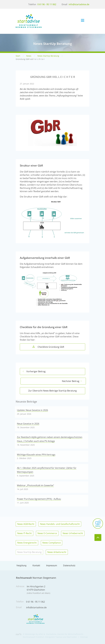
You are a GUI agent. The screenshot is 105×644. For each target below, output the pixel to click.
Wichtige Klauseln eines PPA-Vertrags (36, 455)
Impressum (52, 566)
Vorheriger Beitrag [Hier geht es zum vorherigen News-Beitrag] (36, 371)
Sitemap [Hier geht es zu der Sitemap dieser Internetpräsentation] (84, 637)
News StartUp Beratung (48, 56)
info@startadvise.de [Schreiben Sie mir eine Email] (79, 4)
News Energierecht (27, 543)
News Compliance (52, 543)
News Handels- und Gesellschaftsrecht (60, 524)
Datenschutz (69, 566)
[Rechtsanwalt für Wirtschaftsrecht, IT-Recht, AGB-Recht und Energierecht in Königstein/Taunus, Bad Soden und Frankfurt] (29, 27)
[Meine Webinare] (98, 524)
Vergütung (21, 566)
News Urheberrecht (73, 533)
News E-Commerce (47, 533)
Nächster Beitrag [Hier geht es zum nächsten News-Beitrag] (71, 381)
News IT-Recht (24, 533)
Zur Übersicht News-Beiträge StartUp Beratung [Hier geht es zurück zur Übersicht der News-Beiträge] (52, 391)
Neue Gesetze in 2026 (28, 424)
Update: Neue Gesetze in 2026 (32, 410)
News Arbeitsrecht (57, 552)
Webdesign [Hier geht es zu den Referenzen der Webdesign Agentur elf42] (30, 634)
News (29, 56)
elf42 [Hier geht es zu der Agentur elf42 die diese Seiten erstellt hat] (41, 634)
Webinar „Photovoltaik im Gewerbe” (35, 485)
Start (18, 56)
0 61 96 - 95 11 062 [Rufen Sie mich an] (47, 4)
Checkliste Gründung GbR (56, 347)
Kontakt (36, 566)
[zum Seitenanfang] (98, 538)
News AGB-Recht (26, 524)
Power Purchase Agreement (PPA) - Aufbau (39, 499)
